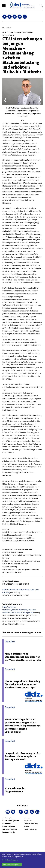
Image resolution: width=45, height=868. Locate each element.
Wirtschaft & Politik (10, 829)
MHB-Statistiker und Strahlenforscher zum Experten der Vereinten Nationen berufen (23, 657)
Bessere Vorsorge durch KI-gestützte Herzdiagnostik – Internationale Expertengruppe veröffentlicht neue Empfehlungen (23, 726)
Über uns (27, 818)
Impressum (28, 821)
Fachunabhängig (9, 832)
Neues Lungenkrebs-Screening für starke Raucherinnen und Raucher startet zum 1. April (22, 684)
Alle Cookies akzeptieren (12, 865)
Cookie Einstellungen (31, 829)
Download (23, 116)
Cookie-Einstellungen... (10, 860)
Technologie (7, 818)
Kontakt (27, 826)
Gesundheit (7, 824)
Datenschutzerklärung (31, 824)
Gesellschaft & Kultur (11, 821)
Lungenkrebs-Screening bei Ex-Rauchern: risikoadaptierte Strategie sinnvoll (23, 756)
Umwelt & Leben (9, 826)
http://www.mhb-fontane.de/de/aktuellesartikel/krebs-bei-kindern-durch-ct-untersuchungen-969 (19, 610)
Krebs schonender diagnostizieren (15, 790)
